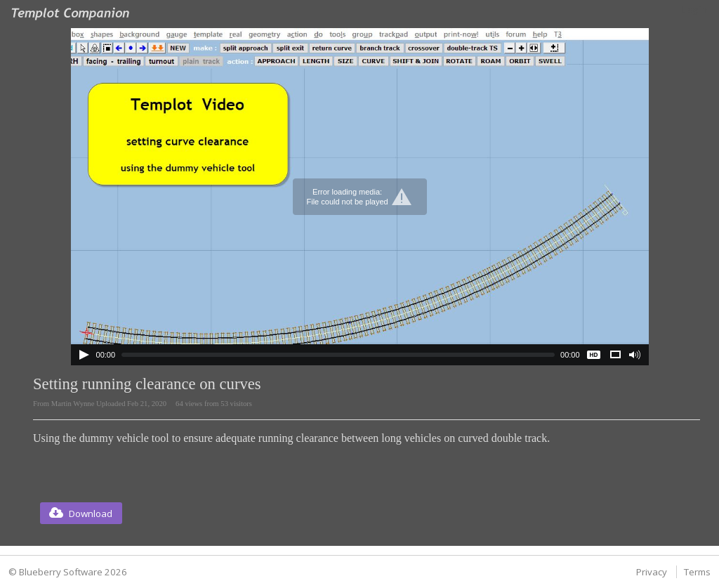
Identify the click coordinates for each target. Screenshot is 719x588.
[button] (81, 513)
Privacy (652, 572)
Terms (697, 572)
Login (694, 10)
